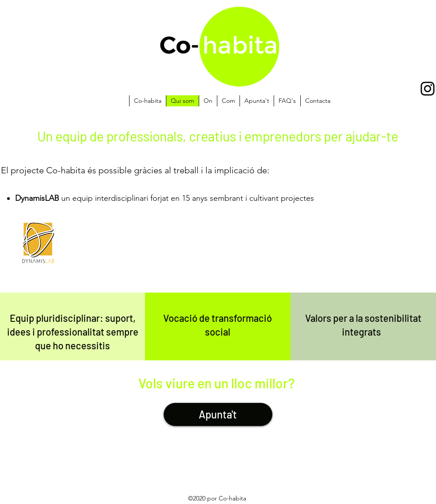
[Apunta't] (218, 414)
